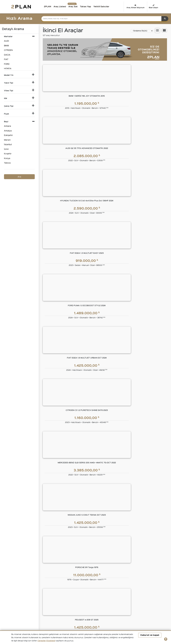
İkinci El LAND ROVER (81, 605)
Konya (7, 158)
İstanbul (8, 145)
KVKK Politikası (128, 552)
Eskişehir (8, 135)
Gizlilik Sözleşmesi (129, 546)
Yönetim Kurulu (64, 546)
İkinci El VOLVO (149, 610)
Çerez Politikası (128, 562)
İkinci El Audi (18, 600)
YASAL (124, 535)
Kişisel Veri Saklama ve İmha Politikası (138, 557)
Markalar (61, 552)
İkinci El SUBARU (79, 610)
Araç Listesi (62, 7)
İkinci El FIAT (101, 600)
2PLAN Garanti (107, 541)
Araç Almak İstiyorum (135, 6)
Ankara (7, 126)
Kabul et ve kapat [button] (150, 635)
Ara (19, 177)
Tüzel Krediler (83, 546)
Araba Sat (62, 589)
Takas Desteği (64, 584)
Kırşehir (8, 154)
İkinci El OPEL (148, 605)
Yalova (7, 163)
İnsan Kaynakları (65, 568)
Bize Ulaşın (153, 6)
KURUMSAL (63, 535)
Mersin (7, 140)
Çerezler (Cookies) (46, 641)
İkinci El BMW (38, 600)
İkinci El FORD (123, 600)
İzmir (6, 149)
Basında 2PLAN (64, 557)
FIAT (6, 59)
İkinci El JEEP (38, 605)
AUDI (6, 41)
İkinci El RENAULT (40, 610)
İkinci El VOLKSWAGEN (128, 610)
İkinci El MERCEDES (104, 605)
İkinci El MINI (123, 605)
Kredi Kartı (82, 552)
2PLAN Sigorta (107, 552)
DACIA (7, 55)
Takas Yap (87, 7)
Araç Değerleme (64, 578)
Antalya (8, 131)
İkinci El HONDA (149, 600)
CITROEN (8, 50)
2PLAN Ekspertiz (108, 546)
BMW (6, 46)
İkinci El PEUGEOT (20, 610)
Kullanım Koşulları (129, 541)
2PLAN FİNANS (85, 535)
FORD (7, 64)
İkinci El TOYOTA (103, 610)
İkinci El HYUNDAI (20, 605)
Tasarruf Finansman (86, 557)
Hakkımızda (62, 541)
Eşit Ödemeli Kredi (85, 541)
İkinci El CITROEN (60, 600)
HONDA (8, 69)
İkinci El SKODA (59, 610)
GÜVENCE (106, 535)
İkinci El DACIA (78, 600)
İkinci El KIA (57, 605)
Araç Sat (75, 7)
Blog (59, 562)
